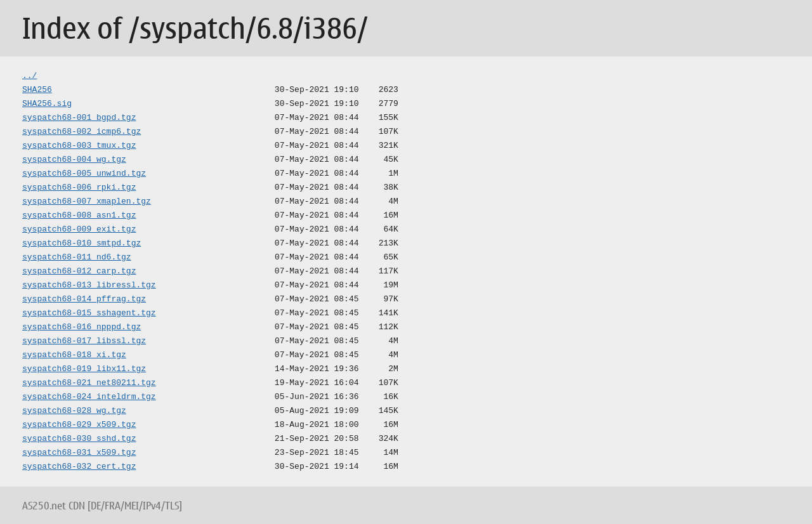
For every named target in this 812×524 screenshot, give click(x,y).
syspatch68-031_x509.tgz (79, 453)
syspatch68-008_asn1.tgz (79, 216)
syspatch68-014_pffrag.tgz (84, 299)
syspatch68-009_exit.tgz (79, 230)
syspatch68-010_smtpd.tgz (82, 244)
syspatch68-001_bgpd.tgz (79, 118)
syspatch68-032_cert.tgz (79, 467)
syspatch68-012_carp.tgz (79, 272)
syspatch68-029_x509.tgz (79, 425)
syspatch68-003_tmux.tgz (79, 146)
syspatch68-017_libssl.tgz (84, 341)
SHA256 (37, 90)
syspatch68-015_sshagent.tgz (89, 313)
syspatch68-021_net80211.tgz (89, 383)
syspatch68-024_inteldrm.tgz (89, 397)
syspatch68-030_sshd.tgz (79, 439)
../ (29, 76)
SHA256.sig (47, 104)
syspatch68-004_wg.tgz (74, 160)
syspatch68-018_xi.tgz (74, 355)
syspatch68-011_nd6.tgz (77, 258)
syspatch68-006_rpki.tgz (79, 188)
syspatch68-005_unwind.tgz (84, 174)
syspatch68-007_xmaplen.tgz (87, 202)
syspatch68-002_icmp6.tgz (82, 132)
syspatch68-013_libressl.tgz (89, 285)
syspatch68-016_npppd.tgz (82, 327)
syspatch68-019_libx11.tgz (84, 369)
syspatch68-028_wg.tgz (74, 411)
